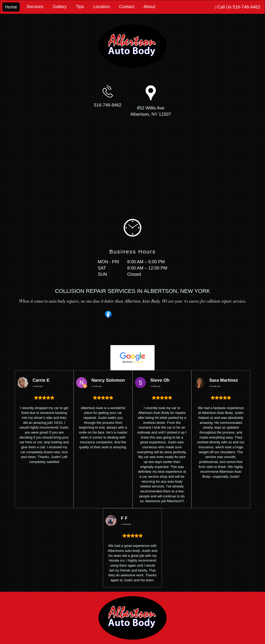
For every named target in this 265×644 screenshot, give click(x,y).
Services (35, 7)
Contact (127, 7)
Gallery (60, 7)
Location (102, 7)
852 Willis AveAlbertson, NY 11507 (151, 111)
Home (11, 7)
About (149, 7)
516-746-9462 (108, 105)
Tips (80, 7)
